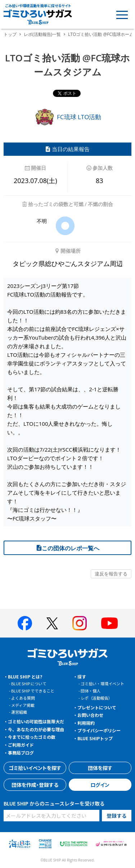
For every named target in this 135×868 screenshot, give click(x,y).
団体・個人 (91, 691)
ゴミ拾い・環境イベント (102, 683)
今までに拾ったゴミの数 (32, 737)
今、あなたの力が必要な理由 (36, 729)
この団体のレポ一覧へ (68, 548)
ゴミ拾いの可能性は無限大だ (36, 721)
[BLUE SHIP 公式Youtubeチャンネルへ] (109, 623)
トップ (10, 34)
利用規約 (86, 723)
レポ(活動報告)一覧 (42, 34)
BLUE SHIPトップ (95, 738)
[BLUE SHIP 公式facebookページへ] (25, 623)
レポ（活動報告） (96, 698)
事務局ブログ (21, 753)
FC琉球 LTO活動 (68, 117)
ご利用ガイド (21, 745)
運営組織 (19, 712)
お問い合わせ (90, 715)
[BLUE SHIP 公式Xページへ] (52, 623)
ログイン (100, 785)
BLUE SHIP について (29, 683)
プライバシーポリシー (99, 730)
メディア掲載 (23, 705)
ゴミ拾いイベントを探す (35, 768)
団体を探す (100, 768)
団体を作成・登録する (35, 785)
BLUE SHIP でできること (33, 691)
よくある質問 (23, 698)
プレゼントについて (97, 707)
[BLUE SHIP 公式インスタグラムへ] (80, 623)
